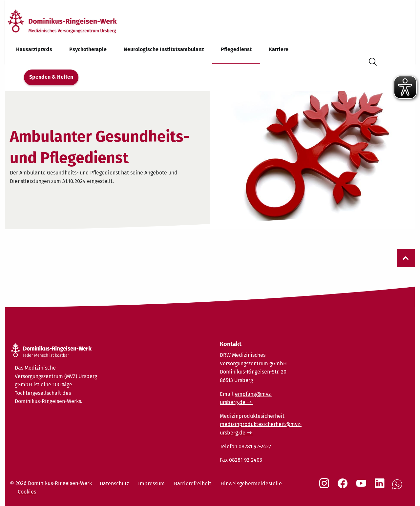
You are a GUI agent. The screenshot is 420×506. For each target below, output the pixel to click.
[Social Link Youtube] (363, 487)
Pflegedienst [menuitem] (236, 49)
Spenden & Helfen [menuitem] (51, 77)
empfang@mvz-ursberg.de (246, 398)
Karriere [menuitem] (279, 49)
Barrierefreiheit (193, 484)
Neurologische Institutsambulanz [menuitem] (164, 49)
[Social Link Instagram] (325, 487)
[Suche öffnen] (373, 61)
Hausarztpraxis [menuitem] (34, 49)
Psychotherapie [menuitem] (88, 49)
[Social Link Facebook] (344, 487)
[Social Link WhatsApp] (398, 488)
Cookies (27, 492)
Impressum (151, 484)
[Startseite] (73, 21)
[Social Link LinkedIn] (381, 487)
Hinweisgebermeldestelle (251, 484)
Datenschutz (114, 484)
